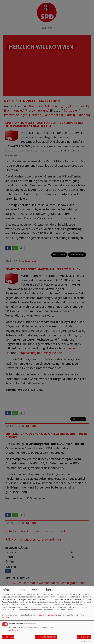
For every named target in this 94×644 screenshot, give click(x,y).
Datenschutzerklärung (48, 615)
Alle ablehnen (8, 637)
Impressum (6, 617)
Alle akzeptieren (84, 637)
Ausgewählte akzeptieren (46, 637)
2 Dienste (14, 630)
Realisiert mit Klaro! (85, 641)
